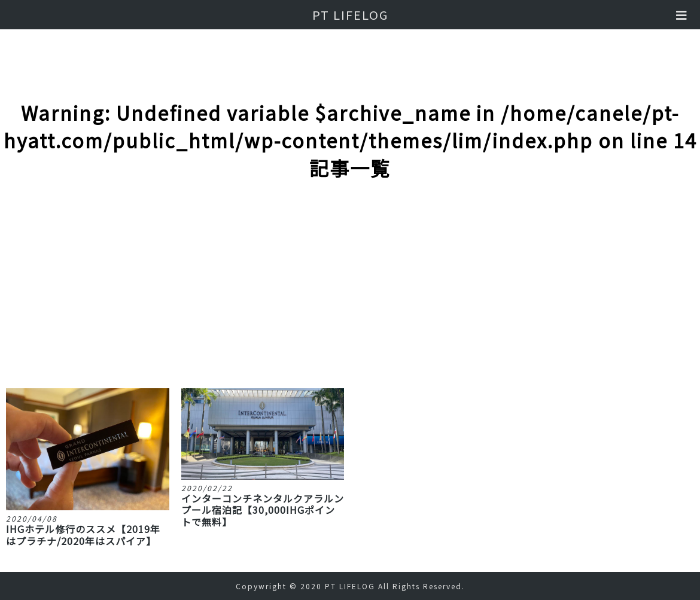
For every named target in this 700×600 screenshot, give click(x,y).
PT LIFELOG (350, 15)
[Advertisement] (350, 299)
